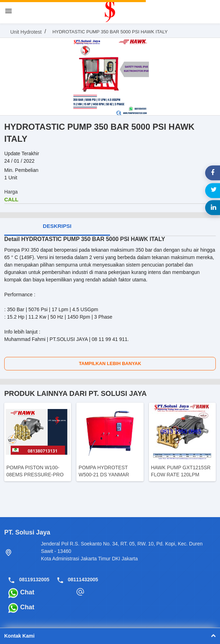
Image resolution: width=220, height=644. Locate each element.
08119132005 (34, 579)
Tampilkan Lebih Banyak (110, 363)
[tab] (57, 227)
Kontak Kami (110, 636)
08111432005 (83, 579)
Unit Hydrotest (26, 32)
